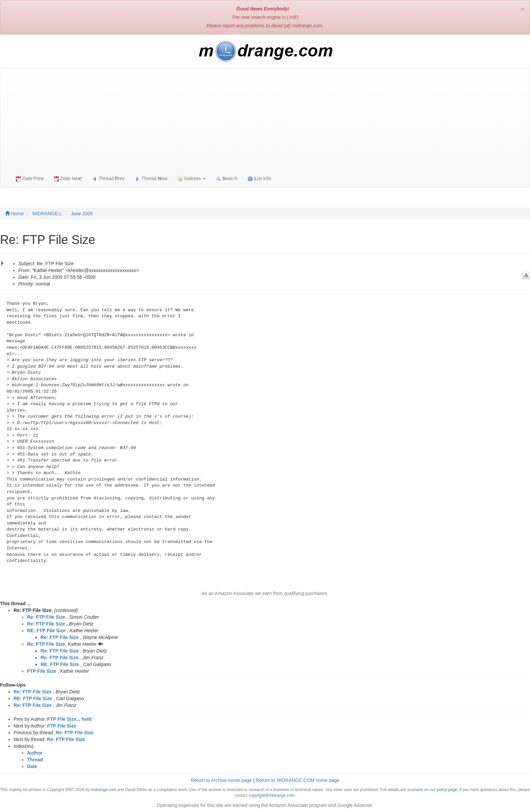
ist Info (259, 179)
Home (14, 214)
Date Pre (30, 179)
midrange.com (103, 790)
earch (226, 179)
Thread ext (151, 179)
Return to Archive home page (221, 780)
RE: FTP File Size (46, 631)
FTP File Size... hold (69, 719)
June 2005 (82, 214)
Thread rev (108, 179)
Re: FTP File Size (46, 617)
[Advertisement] (265, 119)
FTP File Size (42, 671)
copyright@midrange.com (271, 795)
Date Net (68, 179)
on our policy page (441, 790)
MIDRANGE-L (47, 214)
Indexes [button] (191, 179)
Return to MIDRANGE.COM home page (298, 780)
